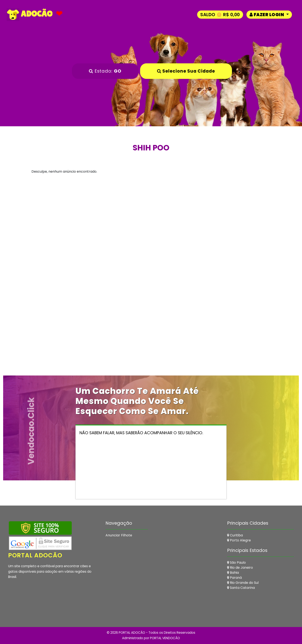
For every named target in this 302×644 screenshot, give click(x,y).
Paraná (234, 578)
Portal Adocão (36, 555)
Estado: (105, 71)
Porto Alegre (239, 540)
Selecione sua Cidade (186, 71)
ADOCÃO (30, 15)
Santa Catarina (241, 588)
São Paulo (236, 563)
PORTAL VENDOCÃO (165, 638)
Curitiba (235, 535)
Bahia (233, 573)
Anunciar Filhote (119, 535)
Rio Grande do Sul (243, 583)
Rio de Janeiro (240, 568)
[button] (269, 15)
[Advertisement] (151, 220)
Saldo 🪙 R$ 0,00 (220, 15)
